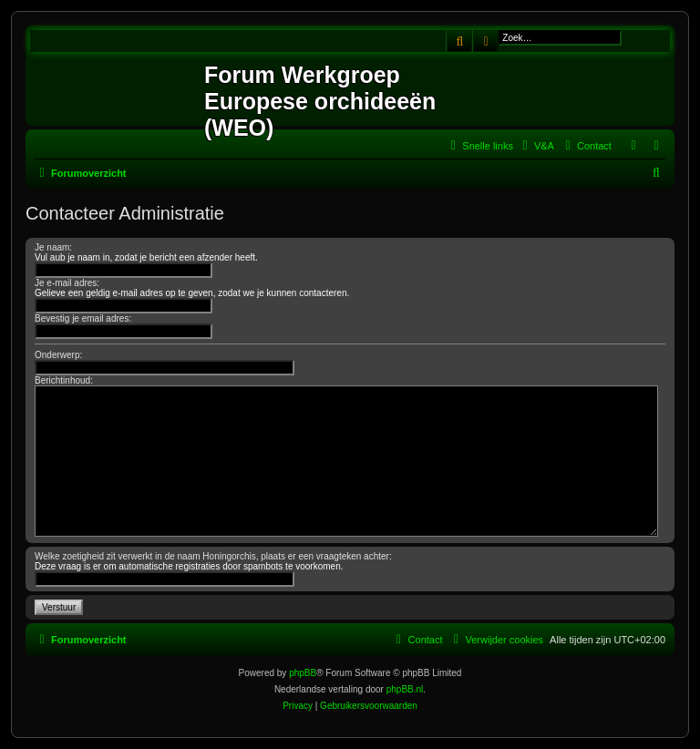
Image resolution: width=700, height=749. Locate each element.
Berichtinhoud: (64, 380)
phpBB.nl (405, 689)
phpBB (303, 673)
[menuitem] (536, 146)
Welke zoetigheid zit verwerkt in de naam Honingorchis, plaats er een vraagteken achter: (213, 556)
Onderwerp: (58, 355)
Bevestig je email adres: (83, 318)
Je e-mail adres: (67, 283)
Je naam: (53, 247)
